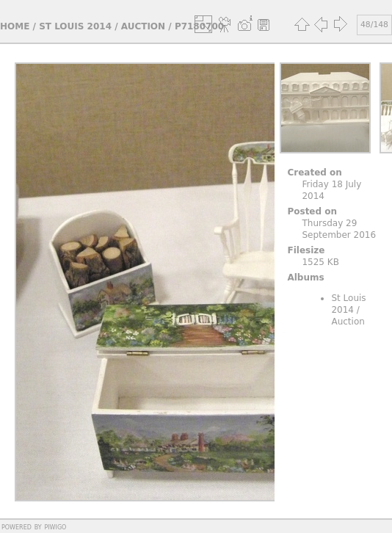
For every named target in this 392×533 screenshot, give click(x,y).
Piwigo (55, 526)
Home (15, 26)
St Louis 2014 (75, 26)
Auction (143, 26)
